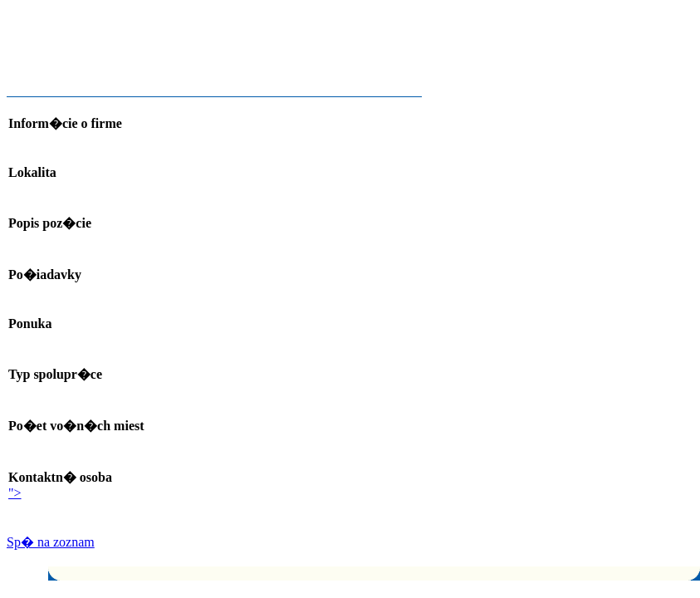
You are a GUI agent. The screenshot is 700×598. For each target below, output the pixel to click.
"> (15, 493)
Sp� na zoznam (51, 542)
